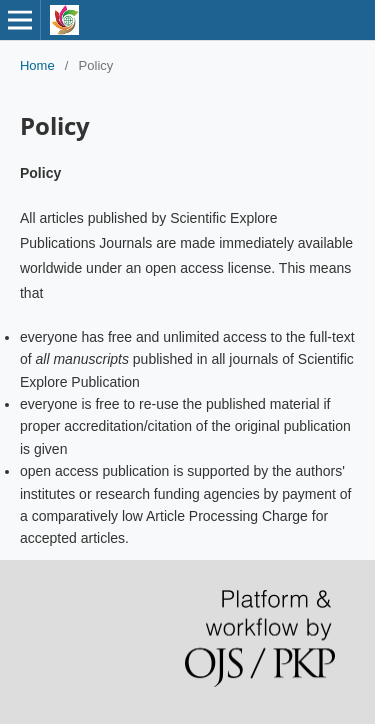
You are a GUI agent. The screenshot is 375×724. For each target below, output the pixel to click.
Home (37, 65)
